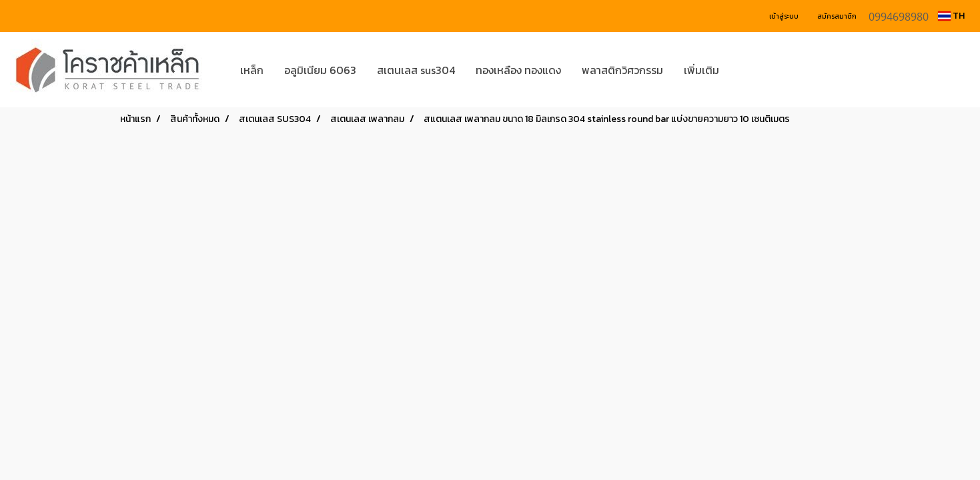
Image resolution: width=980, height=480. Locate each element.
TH (951, 16)
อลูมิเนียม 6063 (320, 70)
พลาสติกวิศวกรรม (622, 70)
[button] (749, 70)
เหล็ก (252, 70)
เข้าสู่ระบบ (784, 16)
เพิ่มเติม (701, 70)
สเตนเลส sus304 (416, 70)
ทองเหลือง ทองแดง (518, 70)
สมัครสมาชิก (837, 16)
